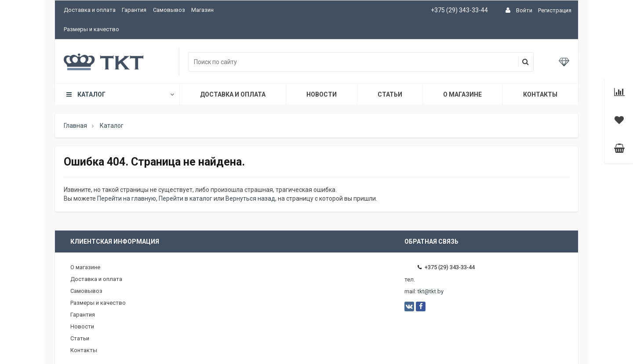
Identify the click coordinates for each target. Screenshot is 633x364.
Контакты (540, 94)
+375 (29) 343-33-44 (459, 10)
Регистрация (555, 10)
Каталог (120, 94)
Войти (524, 10)
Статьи (390, 94)
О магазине (462, 94)
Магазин (202, 10)
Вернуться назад (250, 198)
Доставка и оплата (90, 10)
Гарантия (134, 10)
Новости (322, 94)
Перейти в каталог (186, 198)
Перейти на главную (127, 198)
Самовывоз (169, 10)
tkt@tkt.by (431, 291)
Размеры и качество (91, 29)
